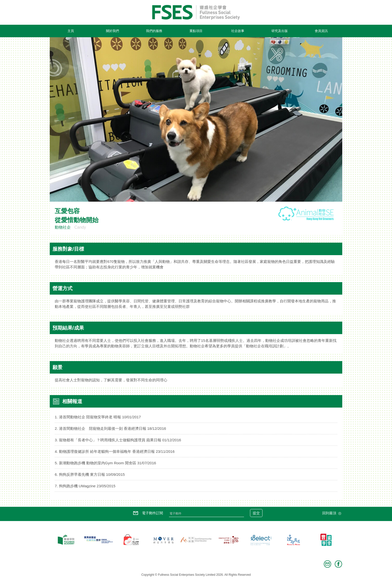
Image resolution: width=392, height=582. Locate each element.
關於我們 (112, 31)
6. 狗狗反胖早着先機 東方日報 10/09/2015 (90, 474)
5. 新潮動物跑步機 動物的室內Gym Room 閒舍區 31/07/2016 (105, 463)
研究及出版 (280, 31)
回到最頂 (332, 514)
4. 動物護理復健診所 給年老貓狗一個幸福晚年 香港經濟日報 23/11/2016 (115, 451)
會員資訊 (321, 31)
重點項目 (196, 31)
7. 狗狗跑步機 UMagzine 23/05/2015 (85, 486)
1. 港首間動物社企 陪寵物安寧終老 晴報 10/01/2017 (98, 417)
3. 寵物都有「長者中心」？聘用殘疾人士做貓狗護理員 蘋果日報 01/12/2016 (118, 440)
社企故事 (238, 31)
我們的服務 (154, 31)
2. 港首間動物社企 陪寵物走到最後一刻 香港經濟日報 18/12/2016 (110, 428)
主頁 (71, 31)
